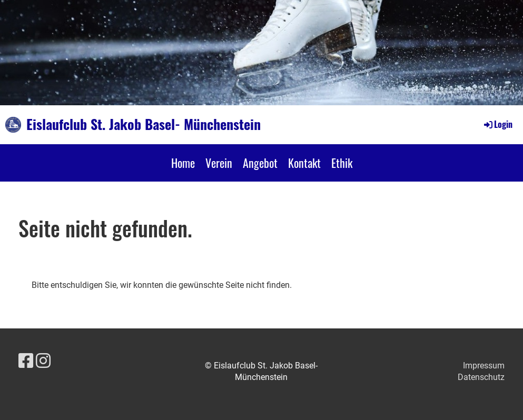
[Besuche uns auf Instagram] (43, 361)
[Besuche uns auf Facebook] (26, 361)
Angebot (260, 163)
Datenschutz (481, 377)
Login (497, 124)
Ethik (342, 163)
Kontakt (304, 163)
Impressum (484, 366)
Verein (219, 163)
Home (183, 163)
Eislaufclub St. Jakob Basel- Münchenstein (144, 124)
